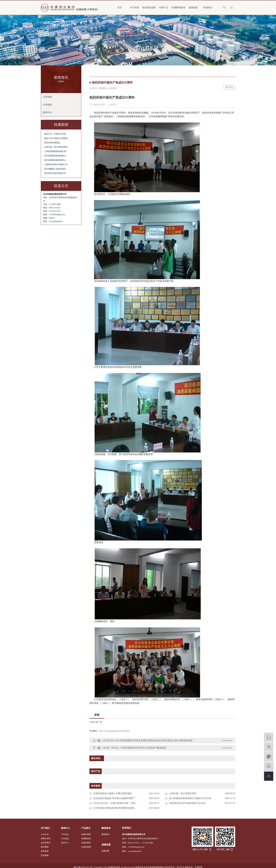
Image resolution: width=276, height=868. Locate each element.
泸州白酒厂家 (96, 722)
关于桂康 (134, 8)
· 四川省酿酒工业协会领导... (55, 169)
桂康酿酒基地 (178, 8)
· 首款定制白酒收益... (52, 143)
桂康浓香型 (86, 834)
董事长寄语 (46, 839)
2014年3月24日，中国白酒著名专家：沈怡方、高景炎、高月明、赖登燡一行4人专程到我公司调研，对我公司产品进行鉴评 (126, 803)
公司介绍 (45, 834)
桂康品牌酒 (86, 847)
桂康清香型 (86, 843)
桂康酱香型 (86, 839)
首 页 (95, 88)
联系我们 (208, 8)
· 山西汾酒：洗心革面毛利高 (55, 147)
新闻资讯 (103, 88)
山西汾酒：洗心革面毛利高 (183, 793)
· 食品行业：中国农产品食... (55, 134)
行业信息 (47, 105)
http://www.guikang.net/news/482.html (114, 731)
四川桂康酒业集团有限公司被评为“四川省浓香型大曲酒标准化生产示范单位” (202, 798)
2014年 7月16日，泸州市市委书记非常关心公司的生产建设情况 (135, 748)
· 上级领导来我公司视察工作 (55, 164)
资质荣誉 (45, 851)
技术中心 (47, 112)
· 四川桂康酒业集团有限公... (55, 156)
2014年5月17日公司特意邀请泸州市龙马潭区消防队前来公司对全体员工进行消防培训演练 (148, 741)
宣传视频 (45, 855)
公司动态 (47, 97)
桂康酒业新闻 (149, 8)
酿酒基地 (105, 834)
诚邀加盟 (193, 8)
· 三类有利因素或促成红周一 (55, 151)
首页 (120, 8)
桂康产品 (164, 8)
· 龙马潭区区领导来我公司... (55, 173)
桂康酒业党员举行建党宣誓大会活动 (187, 803)
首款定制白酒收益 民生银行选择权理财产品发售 (117, 798)
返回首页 (229, 87)
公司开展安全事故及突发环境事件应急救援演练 (117, 808)
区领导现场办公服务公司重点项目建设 (113, 793)
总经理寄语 (46, 843)
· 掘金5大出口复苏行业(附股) (56, 138)
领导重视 (45, 847)
